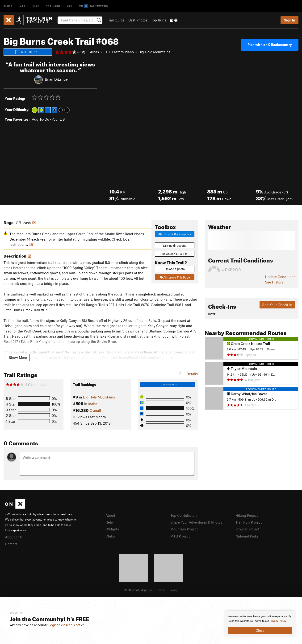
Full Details (189, 374)
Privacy (173, 590)
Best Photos (138, 20)
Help (109, 522)
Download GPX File (175, 254)
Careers (11, 544)
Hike (36, 6)
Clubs (110, 536)
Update (280, 277)
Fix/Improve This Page (175, 277)
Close (260, 630)
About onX (13, 537)
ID (105, 52)
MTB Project (180, 536)
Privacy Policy (278, 621)
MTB (23, 6)
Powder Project (247, 529)
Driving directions (175, 246)
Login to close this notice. (67, 625)
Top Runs (159, 20)
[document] (260, 624)
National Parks (247, 536)
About (110, 515)
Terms (161, 590)
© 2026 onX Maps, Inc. (139, 590)
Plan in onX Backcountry (175, 234)
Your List (59, 119)
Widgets (112, 529)
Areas (94, 52)
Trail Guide (116, 20)
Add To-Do (40, 119)
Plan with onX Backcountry (270, 45)
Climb (8, 6)
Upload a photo (175, 269)
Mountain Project (184, 529)
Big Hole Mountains (154, 52)
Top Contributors (184, 515)
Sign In (289, 20)
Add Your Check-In (277, 305)
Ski (70, 6)
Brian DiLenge (56, 79)
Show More (18, 357)
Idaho (93, 404)
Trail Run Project (249, 522)
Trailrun (53, 6)
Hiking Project (247, 515)
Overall (95, 410)
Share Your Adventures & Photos (196, 522)
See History (274, 282)
